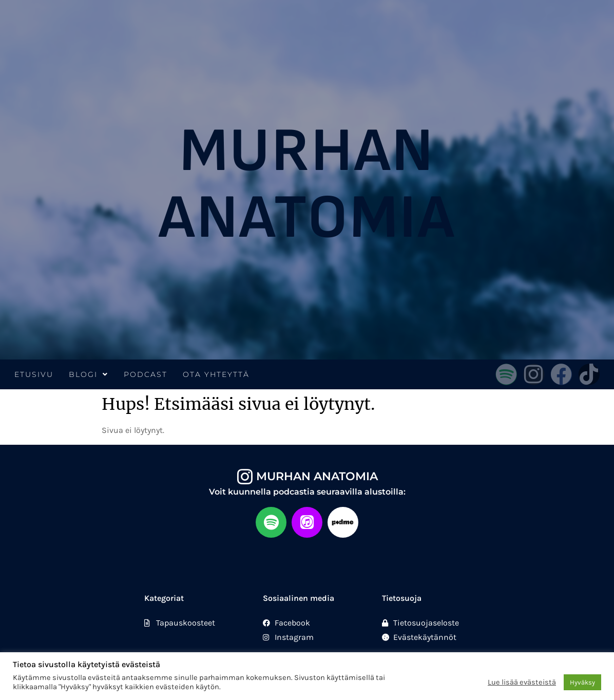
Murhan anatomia (317, 476)
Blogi (89, 374)
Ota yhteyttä (216, 374)
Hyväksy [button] (582, 682)
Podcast (146, 374)
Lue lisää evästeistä (522, 682)
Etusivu (34, 374)
